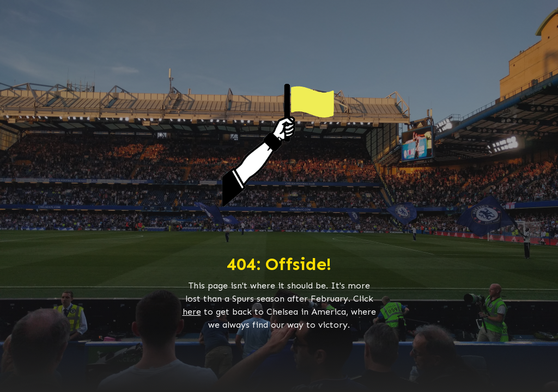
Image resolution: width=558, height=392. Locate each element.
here (192, 312)
